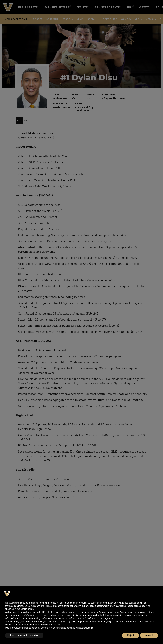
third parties (61, 612)
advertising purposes (123, 615)
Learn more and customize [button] (24, 635)
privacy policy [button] (113, 603)
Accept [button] (149, 635)
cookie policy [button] (27, 609)
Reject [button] (131, 635)
